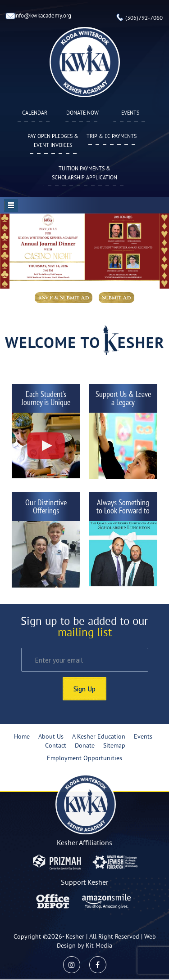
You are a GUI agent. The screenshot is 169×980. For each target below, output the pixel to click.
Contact (56, 746)
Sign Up (84, 689)
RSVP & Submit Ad (64, 298)
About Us (51, 737)
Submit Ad (116, 298)
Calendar (35, 114)
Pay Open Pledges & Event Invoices (53, 141)
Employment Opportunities (84, 759)
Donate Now (82, 114)
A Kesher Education (99, 737)
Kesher (75, 937)
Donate (85, 746)
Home (22, 737)
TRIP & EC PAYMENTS (112, 137)
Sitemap (114, 746)
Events (130, 114)
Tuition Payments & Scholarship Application (84, 174)
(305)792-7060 (144, 18)
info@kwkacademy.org (43, 16)
